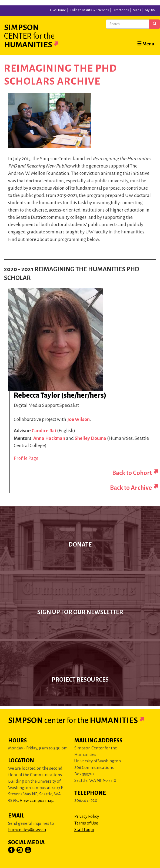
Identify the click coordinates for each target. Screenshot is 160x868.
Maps (137, 10)
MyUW (150, 10)
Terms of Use (86, 823)
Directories (121, 10)
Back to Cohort (132, 473)
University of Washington (11, 10)
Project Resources (80, 680)
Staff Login (84, 830)
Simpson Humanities (38, 36)
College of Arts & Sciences (89, 10)
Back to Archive (131, 488)
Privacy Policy (87, 816)
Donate (80, 545)
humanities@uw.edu (27, 830)
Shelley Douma (90, 438)
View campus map (36, 800)
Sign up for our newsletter (80, 612)
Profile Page (26, 458)
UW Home (58, 10)
